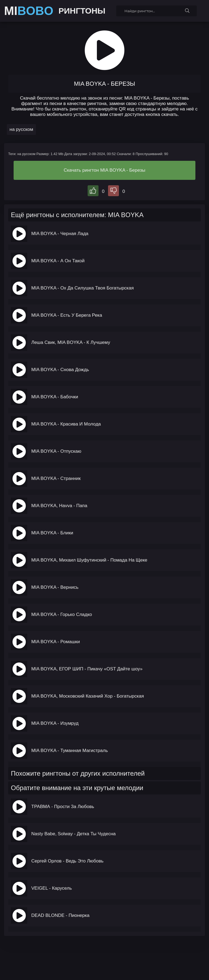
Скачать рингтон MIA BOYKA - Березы (104, 170)
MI (29, 11)
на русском (21, 129)
